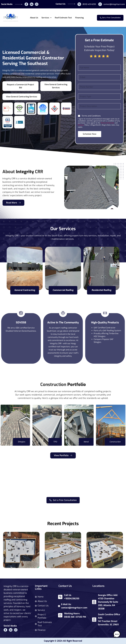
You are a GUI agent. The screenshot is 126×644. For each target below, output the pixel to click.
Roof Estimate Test (63, 18)
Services (46, 18)
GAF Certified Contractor (105, 328)
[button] (46, 18)
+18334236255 (72, 599)
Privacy (81, 125)
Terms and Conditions (91, 116)
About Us (34, 18)
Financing (79, 18)
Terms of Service (107, 123)
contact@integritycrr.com (74, 608)
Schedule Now (90, 134)
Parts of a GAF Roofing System (107, 331)
